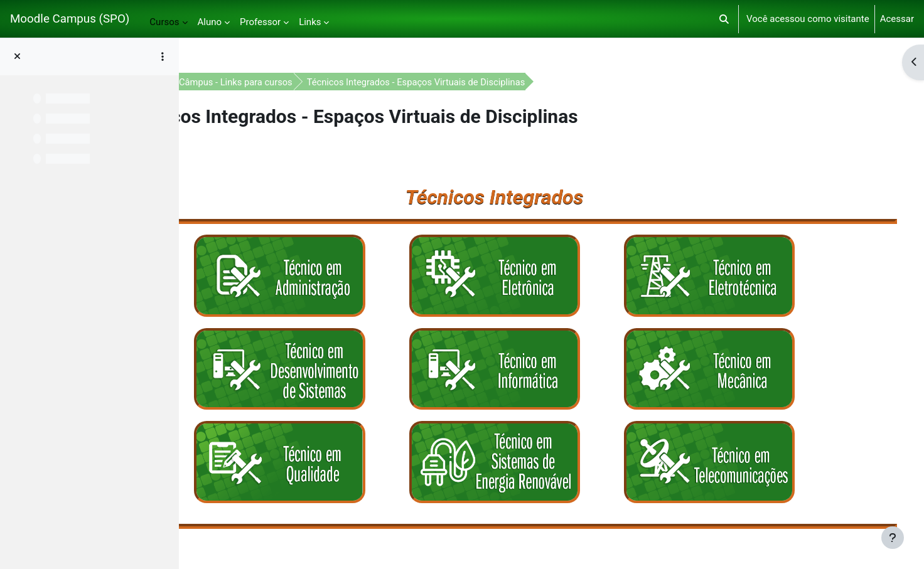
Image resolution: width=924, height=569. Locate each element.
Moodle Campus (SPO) (70, 19)
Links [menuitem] (310, 22)
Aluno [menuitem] (210, 22)
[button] (724, 19)
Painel (230, 82)
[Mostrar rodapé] (893, 538)
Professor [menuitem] (260, 22)
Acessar (897, 19)
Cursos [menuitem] (164, 22)
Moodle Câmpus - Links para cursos (333, 82)
